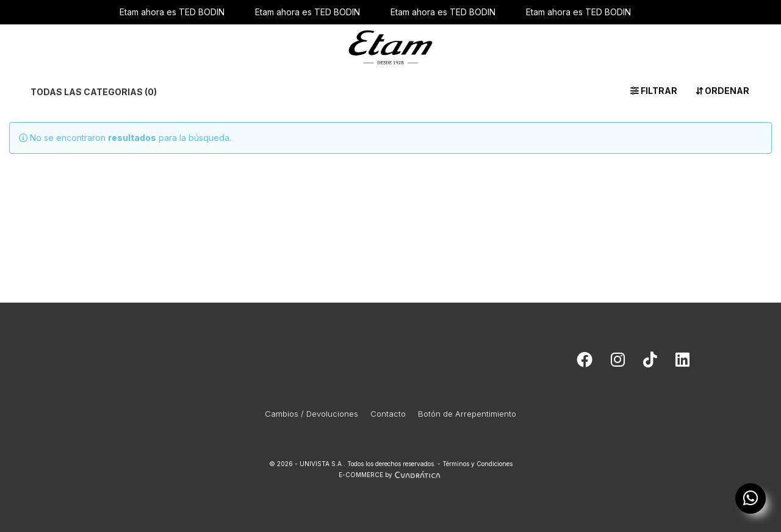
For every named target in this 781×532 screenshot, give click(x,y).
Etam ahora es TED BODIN (172, 12)
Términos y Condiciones (477, 464)
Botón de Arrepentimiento (467, 414)
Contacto (388, 414)
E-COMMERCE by (391, 475)
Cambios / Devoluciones (311, 414)
